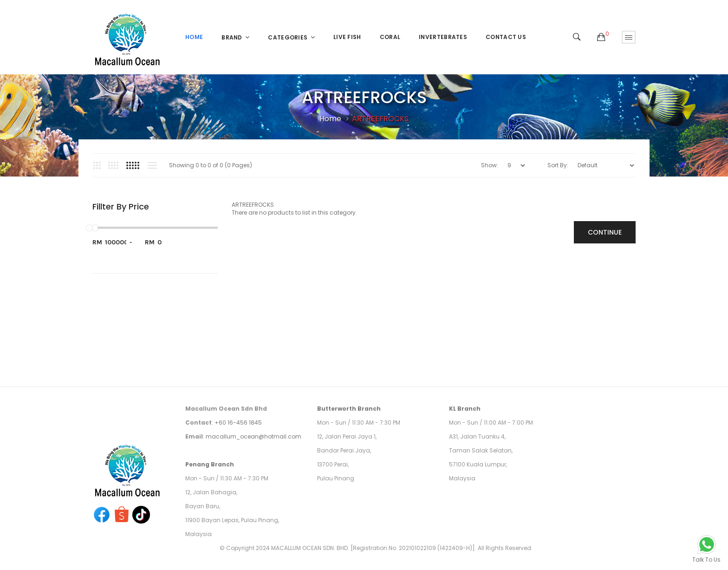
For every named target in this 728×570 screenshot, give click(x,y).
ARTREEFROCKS (380, 119)
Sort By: (558, 165)
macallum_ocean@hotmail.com (253, 436)
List (152, 165)
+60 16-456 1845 (238, 423)
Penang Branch (210, 464)
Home (330, 119)
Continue (605, 232)
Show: (490, 165)
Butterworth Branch (349, 409)
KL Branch (465, 409)
